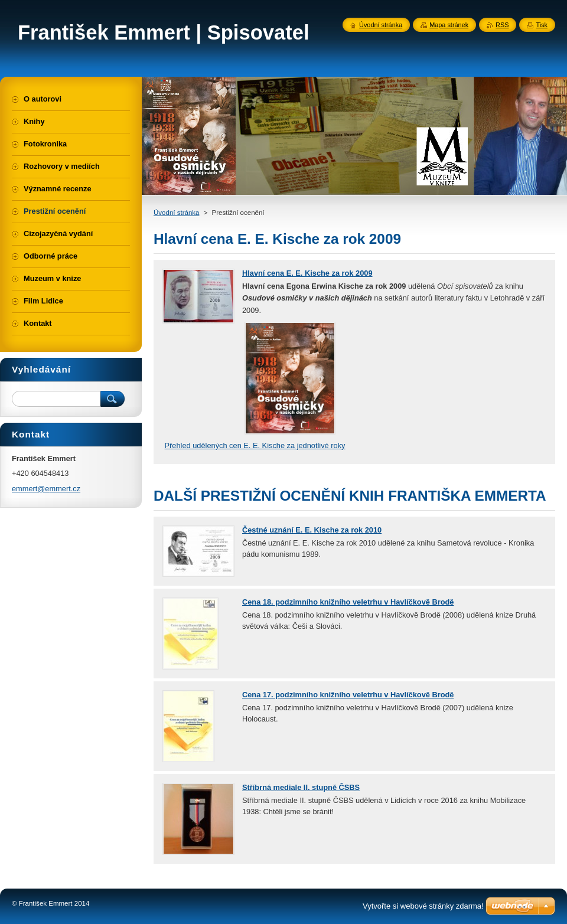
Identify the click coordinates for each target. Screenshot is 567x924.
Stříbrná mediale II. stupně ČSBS (301, 787)
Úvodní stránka (176, 213)
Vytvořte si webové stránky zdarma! (423, 906)
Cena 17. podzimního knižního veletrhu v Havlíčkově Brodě (348, 695)
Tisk (542, 25)
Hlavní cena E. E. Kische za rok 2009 (307, 273)
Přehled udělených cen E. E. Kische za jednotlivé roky (255, 445)
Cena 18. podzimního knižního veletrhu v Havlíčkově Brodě (348, 602)
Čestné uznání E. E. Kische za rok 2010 (312, 530)
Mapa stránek (449, 25)
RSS (502, 25)
